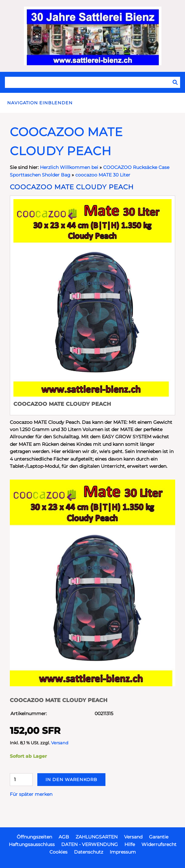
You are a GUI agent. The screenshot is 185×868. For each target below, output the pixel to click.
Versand (60, 743)
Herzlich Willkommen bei (70, 167)
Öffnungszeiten (34, 837)
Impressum (123, 852)
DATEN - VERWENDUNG (90, 844)
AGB (64, 837)
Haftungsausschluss (32, 844)
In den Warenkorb (71, 779)
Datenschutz (89, 852)
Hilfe (130, 844)
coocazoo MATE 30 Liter (103, 175)
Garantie (159, 837)
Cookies (58, 852)
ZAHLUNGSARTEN (97, 837)
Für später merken (31, 794)
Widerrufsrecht (159, 844)
